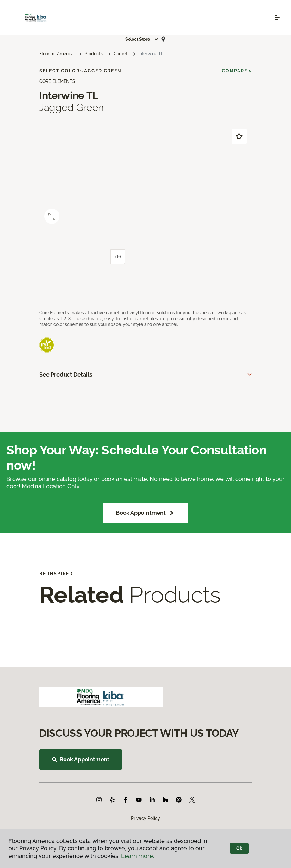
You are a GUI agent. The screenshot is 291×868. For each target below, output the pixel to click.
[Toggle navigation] (277, 17)
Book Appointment (145, 513)
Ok (239, 848)
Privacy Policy (145, 818)
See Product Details (66, 375)
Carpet (121, 54)
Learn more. (138, 856)
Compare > (237, 71)
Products (94, 54)
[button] (142, 39)
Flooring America (56, 54)
